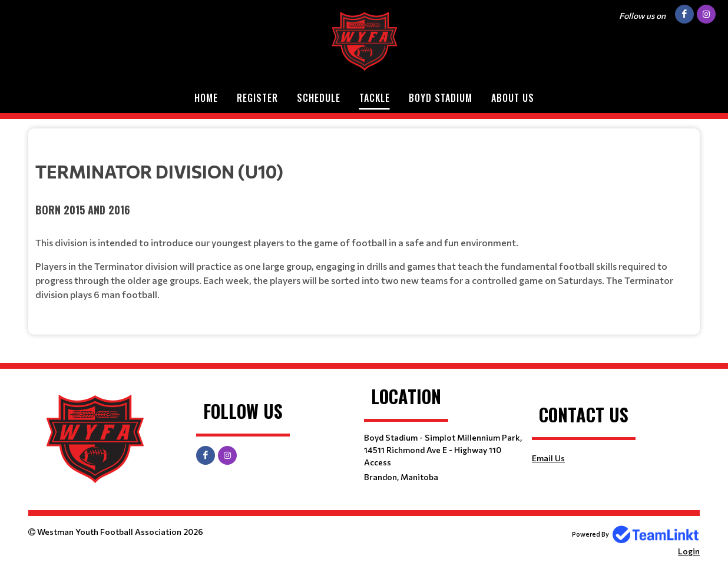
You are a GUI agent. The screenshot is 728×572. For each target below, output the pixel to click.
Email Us (548, 458)
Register (257, 98)
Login (689, 551)
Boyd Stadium (441, 98)
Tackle (375, 98)
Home (206, 98)
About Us (513, 98)
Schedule (319, 98)
